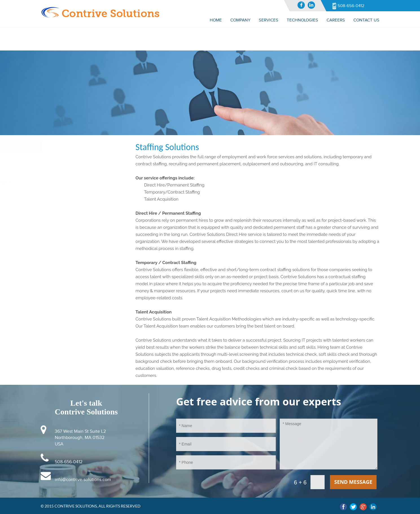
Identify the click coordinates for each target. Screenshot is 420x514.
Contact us (366, 20)
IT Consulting (56, 159)
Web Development (62, 195)
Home (216, 20)
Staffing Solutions (60, 171)
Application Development (68, 183)
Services (53, 147)
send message (353, 482)
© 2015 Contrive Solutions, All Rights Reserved (91, 506)
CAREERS (336, 20)
